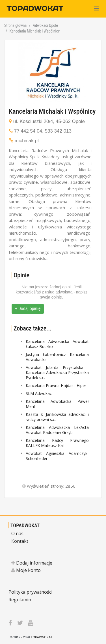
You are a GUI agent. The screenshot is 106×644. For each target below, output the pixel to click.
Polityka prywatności (30, 592)
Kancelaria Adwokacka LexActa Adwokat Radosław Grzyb (57, 430)
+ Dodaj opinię (28, 309)
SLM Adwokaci (39, 393)
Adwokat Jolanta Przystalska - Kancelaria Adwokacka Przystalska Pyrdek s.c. (57, 372)
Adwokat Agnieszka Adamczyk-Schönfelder (57, 456)
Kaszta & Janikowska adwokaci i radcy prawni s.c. (57, 417)
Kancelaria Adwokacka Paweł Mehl (57, 404)
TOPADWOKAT (25, 525)
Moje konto (26, 570)
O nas (17, 533)
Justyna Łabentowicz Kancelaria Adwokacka (57, 357)
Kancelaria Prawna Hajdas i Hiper (56, 385)
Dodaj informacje (32, 563)
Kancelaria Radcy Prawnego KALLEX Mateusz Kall (57, 443)
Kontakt (20, 541)
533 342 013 (58, 131)
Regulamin (20, 600)
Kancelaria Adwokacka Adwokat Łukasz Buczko (57, 344)
